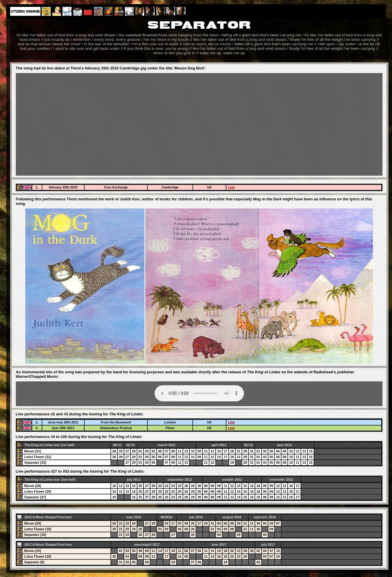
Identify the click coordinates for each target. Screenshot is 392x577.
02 (180, 523)
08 (284, 451)
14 (219, 451)
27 (127, 451)
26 (186, 486)
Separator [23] (35, 462)
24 (134, 523)
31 (252, 451)
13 (186, 451)
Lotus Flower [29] (38, 491)
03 (147, 451)
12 (212, 451)
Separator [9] (34, 562)
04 (219, 523)
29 (121, 451)
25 (140, 486)
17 (225, 451)
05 (153, 451)
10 (291, 451)
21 (239, 451)
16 (252, 486)
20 (160, 486)
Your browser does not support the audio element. (199, 393)
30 (199, 486)
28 (114, 451)
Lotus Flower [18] (38, 529)
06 (160, 451)
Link (231, 187)
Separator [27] (35, 497)
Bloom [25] (32, 551)
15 (193, 451)
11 (180, 451)
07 (167, 451)
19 (278, 551)
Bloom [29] (32, 486)
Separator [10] (35, 535)
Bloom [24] (32, 523)
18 (232, 451)
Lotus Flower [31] (38, 457)
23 (173, 486)
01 (140, 451)
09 (173, 451)
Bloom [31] (32, 451)
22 (167, 486)
